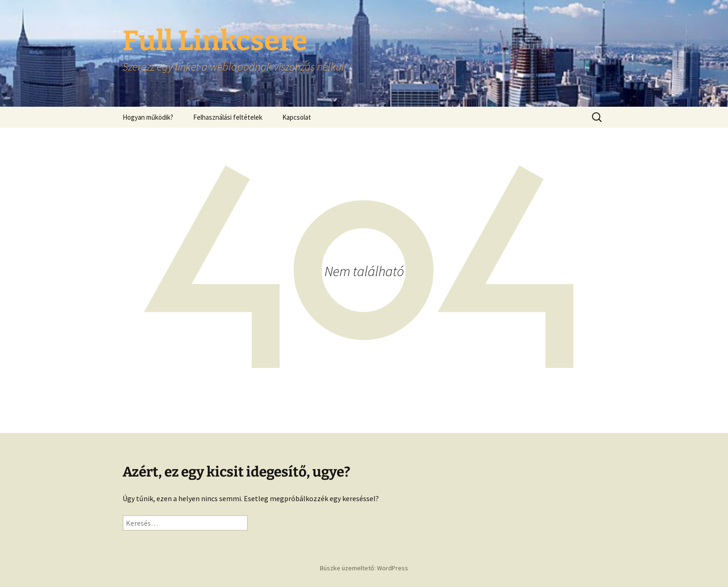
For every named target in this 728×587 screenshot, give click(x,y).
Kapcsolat (297, 117)
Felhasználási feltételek (228, 117)
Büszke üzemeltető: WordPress (364, 568)
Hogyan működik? (148, 117)
